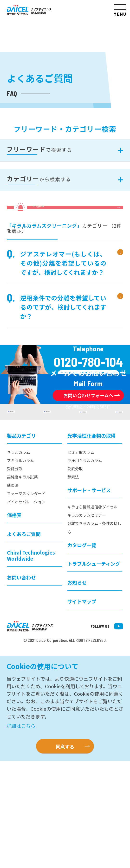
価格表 (14, 622)
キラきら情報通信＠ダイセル (92, 614)
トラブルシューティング (94, 671)
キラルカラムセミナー (87, 622)
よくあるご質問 (24, 641)
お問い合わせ (21, 685)
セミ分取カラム (81, 560)
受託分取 (15, 576)
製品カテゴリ (21, 543)
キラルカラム (19, 560)
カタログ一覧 (82, 652)
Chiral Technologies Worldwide (31, 663)
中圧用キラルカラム (85, 568)
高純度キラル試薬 (22, 584)
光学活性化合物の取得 (91, 543)
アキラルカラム (20, 568)
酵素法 (13, 593)
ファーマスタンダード (26, 601)
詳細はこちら (21, 833)
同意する (65, 854)
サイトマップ (82, 709)
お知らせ (77, 690)
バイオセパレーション (26, 609)
